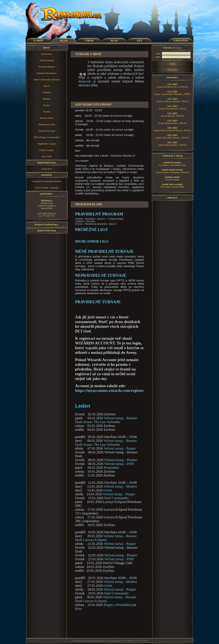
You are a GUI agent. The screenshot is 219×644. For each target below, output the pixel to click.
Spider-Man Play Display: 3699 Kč (172, 138)
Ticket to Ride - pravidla (47, 188)
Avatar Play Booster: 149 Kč (172, 109)
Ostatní (47, 175)
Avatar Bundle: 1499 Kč (172, 116)
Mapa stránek (47, 231)
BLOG (114, 41)
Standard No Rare (47, 131)
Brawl (47, 86)
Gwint (108, 490)
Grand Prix (47, 169)
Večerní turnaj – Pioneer (121, 460)
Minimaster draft (47, 124)
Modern (47, 99)
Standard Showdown (47, 73)
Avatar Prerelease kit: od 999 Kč (172, 87)
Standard (47, 92)
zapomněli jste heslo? (172, 60)
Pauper (47, 105)
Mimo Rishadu (47, 163)
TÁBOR (89, 41)
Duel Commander (116, 498)
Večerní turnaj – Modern (120, 486)
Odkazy (172, 198)
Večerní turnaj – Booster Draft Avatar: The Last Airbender (106, 420)
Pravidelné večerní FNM (172, 187)
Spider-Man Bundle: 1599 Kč (172, 145)
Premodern (111, 468)
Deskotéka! (47, 54)
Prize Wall (47, 156)
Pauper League (47, 150)
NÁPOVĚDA (181, 41)
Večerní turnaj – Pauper (120, 448)
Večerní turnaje (47, 60)
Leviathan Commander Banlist (47, 181)
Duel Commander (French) (47, 79)
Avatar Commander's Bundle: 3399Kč (172, 94)
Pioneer (47, 112)
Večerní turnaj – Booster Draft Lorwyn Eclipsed (106, 538)
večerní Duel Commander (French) (172, 172)
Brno (47, 48)
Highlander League (47, 144)
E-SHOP (38, 41)
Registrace (172, 69)
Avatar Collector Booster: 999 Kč (172, 101)
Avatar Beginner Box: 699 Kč (172, 123)
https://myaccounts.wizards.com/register (109, 390)
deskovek (85, 81)
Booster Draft (47, 118)
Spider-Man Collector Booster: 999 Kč (172, 130)
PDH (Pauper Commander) (47, 137)
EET (139, 41)
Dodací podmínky (47, 225)
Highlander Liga (92, 241)
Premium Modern (47, 67)
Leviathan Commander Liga (172, 165)
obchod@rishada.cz (47, 213)
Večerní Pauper (172, 179)
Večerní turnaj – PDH (119, 464)
